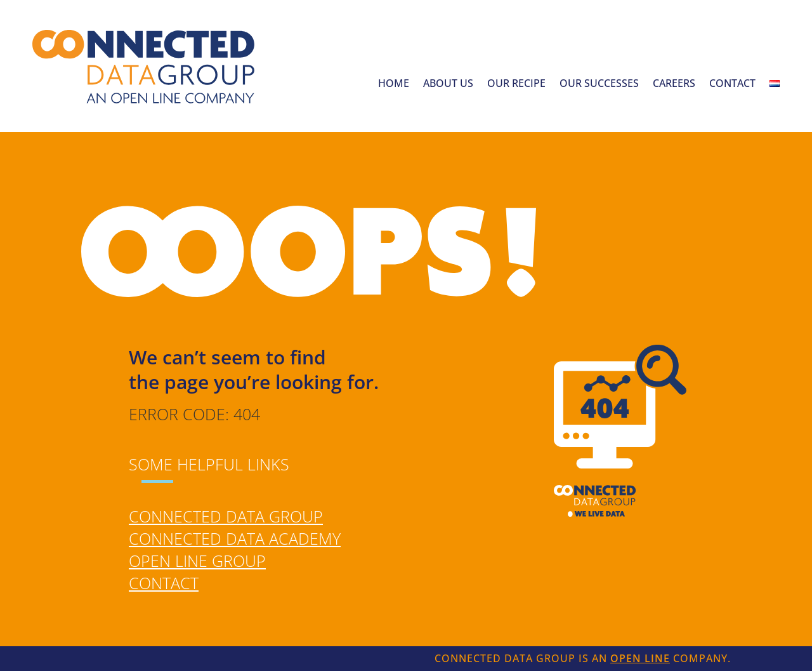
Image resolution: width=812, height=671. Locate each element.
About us (448, 84)
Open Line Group (197, 561)
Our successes (599, 84)
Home (394, 84)
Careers (674, 84)
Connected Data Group (226, 516)
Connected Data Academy (235, 538)
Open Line (640, 658)
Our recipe (516, 84)
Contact (732, 84)
